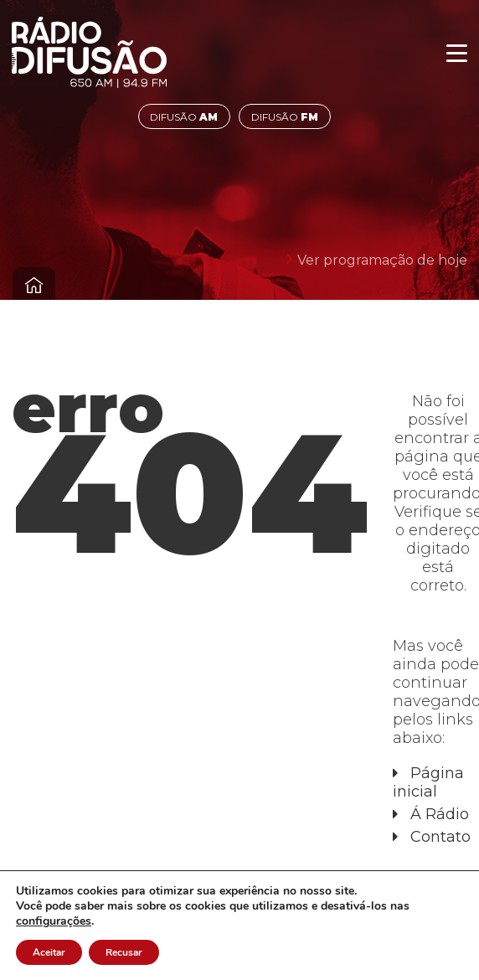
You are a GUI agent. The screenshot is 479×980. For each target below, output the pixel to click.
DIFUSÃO (184, 117)
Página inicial (428, 782)
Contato (440, 837)
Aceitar (49, 952)
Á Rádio (440, 814)
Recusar (124, 952)
